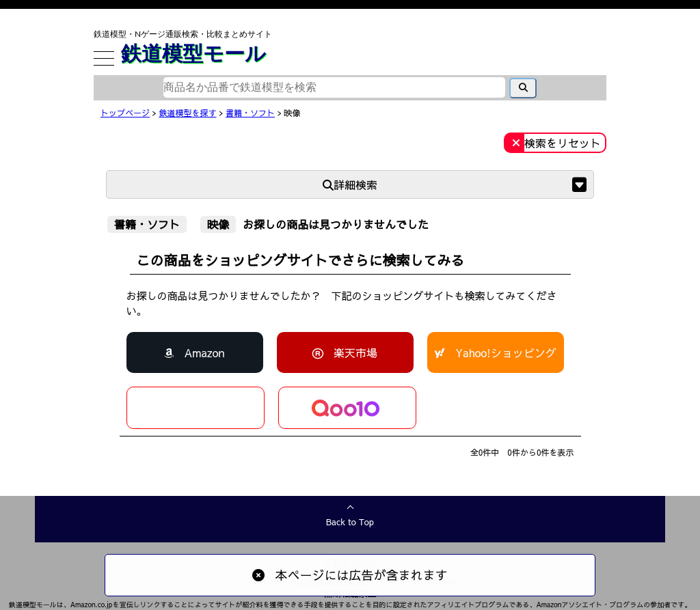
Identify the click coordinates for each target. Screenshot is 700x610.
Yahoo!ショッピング (506, 352)
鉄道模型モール (193, 53)
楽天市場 (355, 352)
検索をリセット (563, 143)
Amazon (204, 352)
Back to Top (350, 522)
